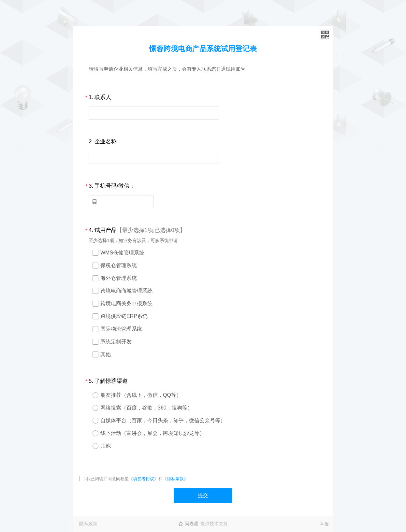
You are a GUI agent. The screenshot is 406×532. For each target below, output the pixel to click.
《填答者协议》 (144, 479)
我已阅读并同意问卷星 (108, 479)
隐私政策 (88, 524)
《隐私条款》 (175, 479)
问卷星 (192, 524)
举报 (324, 524)
